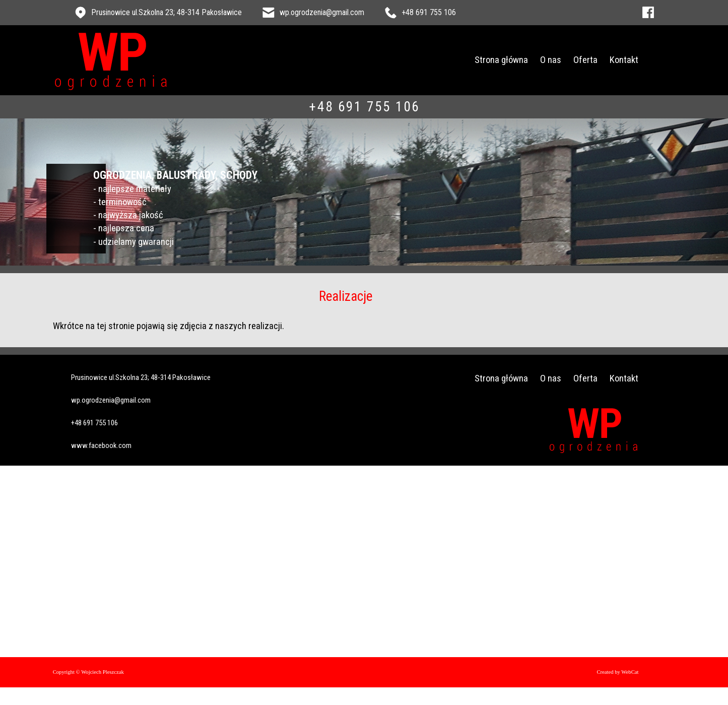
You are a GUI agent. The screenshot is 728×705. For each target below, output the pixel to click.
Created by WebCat (633, 649)
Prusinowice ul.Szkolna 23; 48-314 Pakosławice (167, 12)
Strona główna (517, 60)
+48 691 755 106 (429, 12)
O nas (566, 60)
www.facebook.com (98, 423)
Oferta (601, 60)
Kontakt (640, 60)
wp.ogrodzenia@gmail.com (322, 12)
